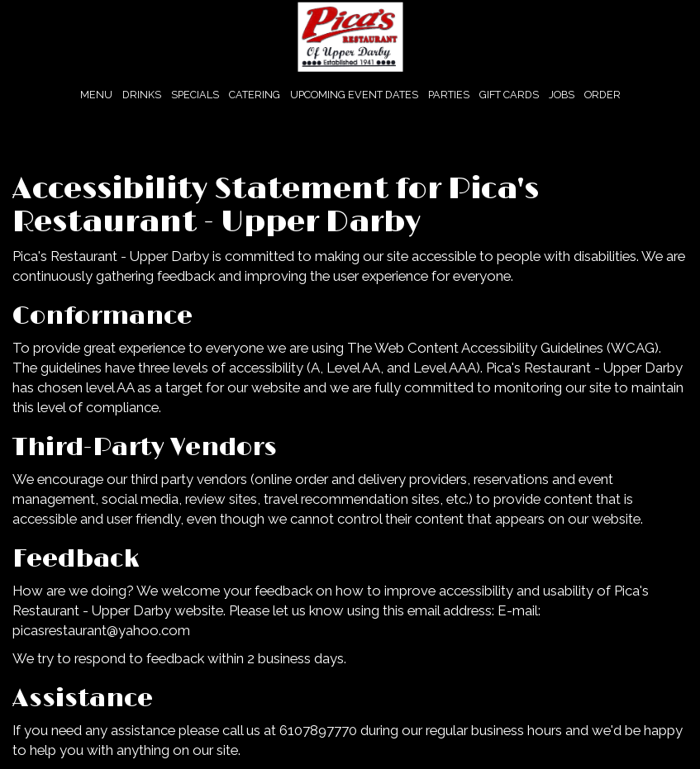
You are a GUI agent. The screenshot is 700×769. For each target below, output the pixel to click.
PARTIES (449, 95)
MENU (96, 95)
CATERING (255, 95)
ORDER (602, 95)
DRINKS (142, 95)
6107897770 (318, 730)
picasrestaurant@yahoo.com (101, 630)
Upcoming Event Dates (354, 95)
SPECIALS (195, 95)
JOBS (562, 95)
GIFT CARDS (509, 95)
